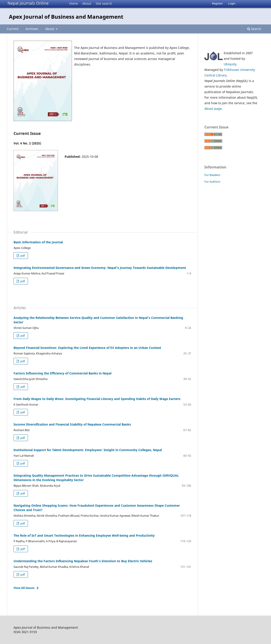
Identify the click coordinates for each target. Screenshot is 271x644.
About (87, 3)
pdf (22, 256)
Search (254, 29)
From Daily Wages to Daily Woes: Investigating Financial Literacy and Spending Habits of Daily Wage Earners (97, 399)
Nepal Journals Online (28, 3)
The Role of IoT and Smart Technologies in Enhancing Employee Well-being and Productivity (84, 535)
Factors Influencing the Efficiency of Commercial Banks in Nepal (62, 373)
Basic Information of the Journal (38, 242)
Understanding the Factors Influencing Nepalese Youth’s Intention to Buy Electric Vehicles (83, 561)
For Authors (212, 182)
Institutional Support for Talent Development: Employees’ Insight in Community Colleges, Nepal (88, 450)
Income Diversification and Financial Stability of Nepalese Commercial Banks (72, 424)
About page (213, 109)
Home (74, 3)
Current (13, 29)
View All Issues (24, 588)
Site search (104, 3)
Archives (32, 29)
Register (217, 3)
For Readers (212, 175)
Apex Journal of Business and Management (66, 17)
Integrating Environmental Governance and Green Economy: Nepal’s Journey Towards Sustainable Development (100, 268)
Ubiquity (230, 64)
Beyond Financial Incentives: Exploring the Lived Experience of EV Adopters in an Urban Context (87, 348)
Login (232, 3)
